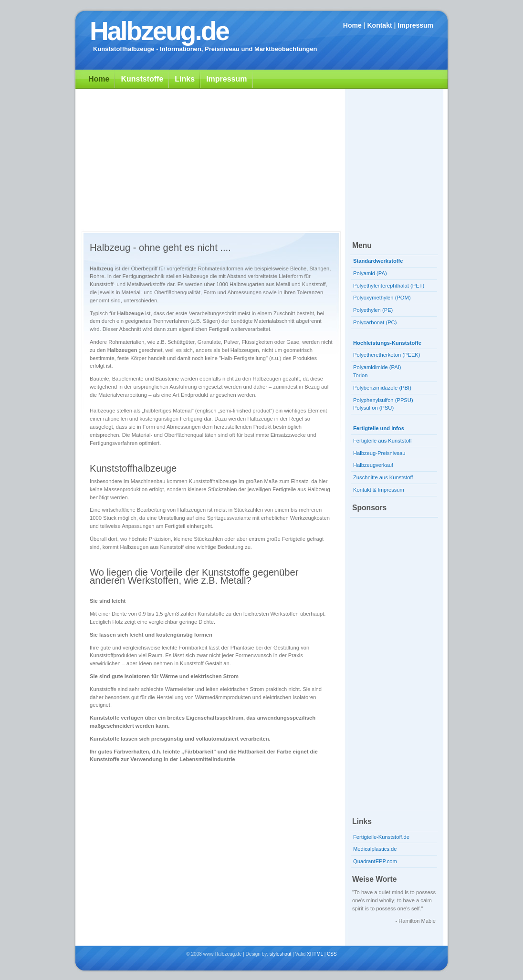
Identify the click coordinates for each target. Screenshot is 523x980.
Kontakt (379, 25)
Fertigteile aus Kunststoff (382, 441)
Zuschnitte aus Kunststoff (383, 477)
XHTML (315, 954)
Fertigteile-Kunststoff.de (381, 837)
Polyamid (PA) (370, 273)
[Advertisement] (261, 158)
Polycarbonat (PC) (375, 322)
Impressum (415, 25)
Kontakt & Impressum (379, 490)
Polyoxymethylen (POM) (382, 298)
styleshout (280, 954)
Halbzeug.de (159, 31)
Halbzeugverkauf (373, 465)
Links (185, 79)
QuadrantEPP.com (375, 861)
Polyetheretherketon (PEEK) (387, 355)
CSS (332, 954)
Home (352, 25)
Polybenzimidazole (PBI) (382, 388)
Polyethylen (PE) (373, 310)
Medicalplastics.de (375, 849)
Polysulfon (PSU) (373, 408)
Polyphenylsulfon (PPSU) (383, 400)
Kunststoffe (142, 79)
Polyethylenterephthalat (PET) (389, 286)
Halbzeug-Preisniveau (379, 453)
